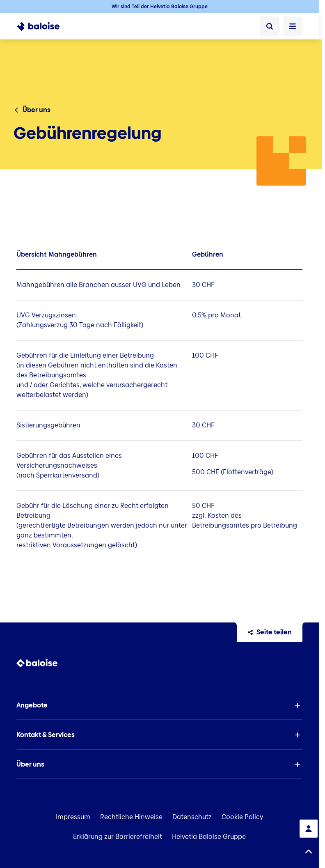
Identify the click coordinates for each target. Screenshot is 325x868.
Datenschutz (192, 817)
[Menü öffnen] (293, 26)
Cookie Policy (242, 817)
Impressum (73, 817)
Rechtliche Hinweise (131, 817)
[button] (159, 705)
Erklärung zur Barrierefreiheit (118, 837)
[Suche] (270, 26)
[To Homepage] (43, 26)
